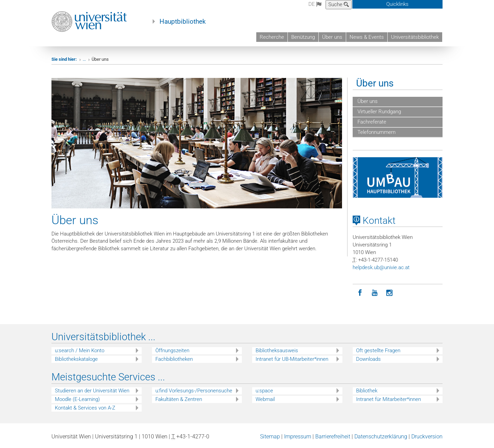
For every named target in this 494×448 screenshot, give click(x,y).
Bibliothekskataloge (76, 359)
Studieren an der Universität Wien (92, 391)
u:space (264, 391)
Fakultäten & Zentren (179, 399)
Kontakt (374, 221)
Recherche (272, 37)
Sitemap (270, 436)
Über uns (332, 37)
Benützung (303, 37)
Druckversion (427, 436)
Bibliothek (367, 391)
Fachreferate (371, 122)
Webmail (265, 399)
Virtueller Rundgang (379, 112)
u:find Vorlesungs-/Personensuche (194, 391)
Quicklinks (397, 4)
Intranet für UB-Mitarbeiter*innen (292, 359)
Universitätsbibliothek (415, 37)
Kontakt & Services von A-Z (85, 408)
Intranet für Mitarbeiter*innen (389, 399)
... (84, 59)
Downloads (368, 359)
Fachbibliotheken (174, 359)
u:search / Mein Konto (80, 351)
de (315, 4)
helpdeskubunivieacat (381, 267)
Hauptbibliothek (183, 22)
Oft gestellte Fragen (378, 351)
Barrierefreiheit (333, 436)
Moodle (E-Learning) (77, 399)
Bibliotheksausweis (277, 351)
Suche (339, 4)
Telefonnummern (376, 132)
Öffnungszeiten (172, 351)
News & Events (367, 37)
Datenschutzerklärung (381, 436)
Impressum (298, 436)
